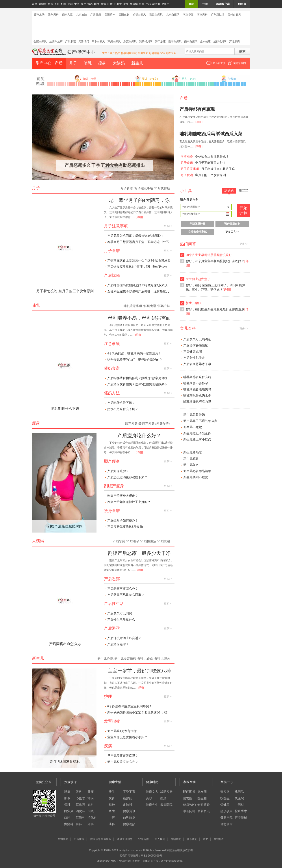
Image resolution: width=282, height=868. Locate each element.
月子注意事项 (190, 169)
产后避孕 (133, 541)
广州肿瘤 (96, 15)
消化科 (80, 811)
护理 (108, 697)
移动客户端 (223, 4)
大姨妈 (119, 63)
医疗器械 (241, 818)
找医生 (225, 798)
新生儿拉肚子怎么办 (197, 433)
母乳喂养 (154, 53)
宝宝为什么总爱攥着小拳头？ (127, 737)
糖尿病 (134, 4)
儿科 (57, 4)
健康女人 (152, 792)
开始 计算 (243, 211)
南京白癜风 (191, 41)
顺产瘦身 (131, 424)
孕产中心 (86, 52)
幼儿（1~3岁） (190, 79)
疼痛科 (69, 824)
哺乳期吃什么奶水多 (197, 396)
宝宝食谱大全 (168, 53)
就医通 (156, 4)
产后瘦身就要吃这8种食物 (125, 527)
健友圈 (188, 798)
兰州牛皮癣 (56, 41)
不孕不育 (129, 792)
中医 (77, 4)
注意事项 (112, 344)
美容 (149, 798)
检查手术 (241, 811)
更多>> (168, 226)
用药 (148, 4)
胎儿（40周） (91, 79)
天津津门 (84, 41)
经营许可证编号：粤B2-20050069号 (141, 856)
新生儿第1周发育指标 (122, 731)
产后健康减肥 (193, 352)
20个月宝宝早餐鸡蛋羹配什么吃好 (209, 255)
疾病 (108, 746)
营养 (90, 4)
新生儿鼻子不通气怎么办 (200, 421)
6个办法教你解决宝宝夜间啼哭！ (130, 706)
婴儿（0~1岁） (151, 79)
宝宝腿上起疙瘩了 (198, 279)
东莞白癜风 (130, 41)
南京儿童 (67, 15)
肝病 (110, 4)
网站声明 (176, 839)
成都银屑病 (220, 41)
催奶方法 (164, 306)
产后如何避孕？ (118, 644)
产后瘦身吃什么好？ (139, 436)
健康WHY (190, 805)
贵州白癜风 (234, 15)
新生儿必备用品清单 (197, 471)
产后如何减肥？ (118, 471)
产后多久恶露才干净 (197, 364)
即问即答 (189, 792)
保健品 (225, 805)
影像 (67, 798)
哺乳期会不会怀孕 (196, 383)
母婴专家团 (239, 63)
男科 (70, 4)
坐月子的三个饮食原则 (210, 175)
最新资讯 (204, 811)
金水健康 (205, 41)
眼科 (142, 4)
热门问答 (188, 244)
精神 (112, 805)
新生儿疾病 (145, 659)
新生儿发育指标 (125, 659)
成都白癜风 (139, 15)
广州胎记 (70, 41)
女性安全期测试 (197, 232)
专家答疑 (204, 805)
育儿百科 (188, 328)
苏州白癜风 (114, 41)
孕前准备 (187, 157)
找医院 (239, 798)
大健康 (43, 4)
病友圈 (202, 792)
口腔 (67, 818)
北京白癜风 (173, 15)
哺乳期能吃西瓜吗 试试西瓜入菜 (211, 134)
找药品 (239, 792)
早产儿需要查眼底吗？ (123, 756)
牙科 (91, 824)
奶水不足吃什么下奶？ (123, 409)
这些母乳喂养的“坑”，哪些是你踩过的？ (135, 360)
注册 (205, 4)
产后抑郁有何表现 (197, 109)
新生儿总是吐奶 (194, 415)
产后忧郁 (112, 275)
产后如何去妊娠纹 (196, 346)
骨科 (67, 805)
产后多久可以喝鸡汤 (197, 339)
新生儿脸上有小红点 (197, 440)
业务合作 (143, 839)
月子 (73, 63)
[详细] (199, 122)
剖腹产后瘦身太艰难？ (123, 496)
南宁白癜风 (175, 41)
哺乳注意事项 (133, 306)
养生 (83, 4)
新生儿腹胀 (193, 303)
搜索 (242, 51)
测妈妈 (229, 191)
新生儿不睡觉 (193, 427)
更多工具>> (232, 232)
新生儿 (137, 63)
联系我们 (192, 839)
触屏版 (242, 4)
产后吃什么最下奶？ (121, 403)
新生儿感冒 (191, 459)
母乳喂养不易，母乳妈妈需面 (139, 318)
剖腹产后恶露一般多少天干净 (139, 553)
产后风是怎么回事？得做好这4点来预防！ (136, 236)
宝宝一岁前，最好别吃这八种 (139, 671)
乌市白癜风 (98, 41)
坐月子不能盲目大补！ (210, 163)
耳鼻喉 (80, 805)
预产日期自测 (232, 224)
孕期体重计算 (197, 224)
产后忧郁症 (162, 188)
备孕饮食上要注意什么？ (212, 157)
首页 (35, 4)
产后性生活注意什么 (121, 620)
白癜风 (69, 811)
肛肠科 (80, 818)
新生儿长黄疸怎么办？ (123, 762)
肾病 (91, 798)
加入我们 (160, 839)
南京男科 (202, 15)
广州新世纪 (218, 15)
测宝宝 (243, 191)
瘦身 (102, 63)
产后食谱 (164, 541)
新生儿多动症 (193, 453)
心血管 (118, 4)
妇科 (64, 4)
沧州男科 (53, 15)
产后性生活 (148, 541)
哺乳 (88, 63)
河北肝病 (234, 41)
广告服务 (79, 839)
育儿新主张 (219, 63)
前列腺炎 (129, 818)
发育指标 (112, 721)
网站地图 (219, 839)
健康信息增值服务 (101, 839)
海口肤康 (160, 41)
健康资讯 (129, 811)
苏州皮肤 (39, 15)
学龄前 (232, 79)
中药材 (239, 805)
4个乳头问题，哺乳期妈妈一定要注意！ (134, 353)
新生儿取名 (191, 465)
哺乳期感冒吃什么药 (197, 377)
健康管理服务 (125, 839)
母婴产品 (226, 818)
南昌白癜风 (156, 15)
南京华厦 (188, 15)
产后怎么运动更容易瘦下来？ (127, 477)
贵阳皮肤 (124, 15)
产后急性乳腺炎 (194, 358)
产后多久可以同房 (120, 613)
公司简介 (63, 839)
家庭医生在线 (49, 51)
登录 (191, 4)
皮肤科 (128, 805)
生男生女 (143, 53)
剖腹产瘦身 (147, 424)
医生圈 (202, 798)
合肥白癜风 (40, 41)
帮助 (206, 839)
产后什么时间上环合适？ (124, 638)
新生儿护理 (105, 659)
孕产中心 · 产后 (49, 63)
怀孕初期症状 (129, 53)
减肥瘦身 (166, 792)
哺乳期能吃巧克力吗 (197, 402)
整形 (50, 4)
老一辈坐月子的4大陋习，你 (139, 200)
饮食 (112, 798)
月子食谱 (187, 163)
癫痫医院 (166, 805)
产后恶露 (119, 541)
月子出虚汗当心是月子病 (218, 169)
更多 (165, 4)
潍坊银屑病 (146, 41)
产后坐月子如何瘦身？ (123, 521)
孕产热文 (115, 53)
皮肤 (126, 4)
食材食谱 (226, 824)
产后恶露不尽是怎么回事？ (126, 595)
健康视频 (129, 824)
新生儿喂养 (162, 659)
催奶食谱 (150, 306)
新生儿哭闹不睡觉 (196, 477)
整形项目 (226, 811)
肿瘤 (103, 4)
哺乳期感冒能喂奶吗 (197, 389)
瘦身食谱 (162, 424)
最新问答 (189, 811)
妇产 (72, 52)
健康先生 (152, 805)
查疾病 (225, 792)
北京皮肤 (82, 15)
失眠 (91, 811)
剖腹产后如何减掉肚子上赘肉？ (129, 502)
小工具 (186, 191)
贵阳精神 (110, 15)
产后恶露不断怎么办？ (123, 589)
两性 (97, 4)
